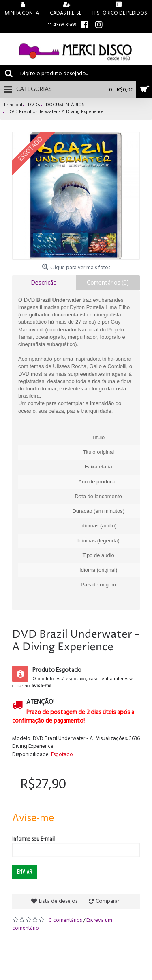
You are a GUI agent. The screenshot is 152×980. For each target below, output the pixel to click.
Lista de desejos (58, 901)
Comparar (107, 901)
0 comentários (65, 920)
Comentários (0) (108, 283)
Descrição (44, 283)
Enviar (25, 871)
